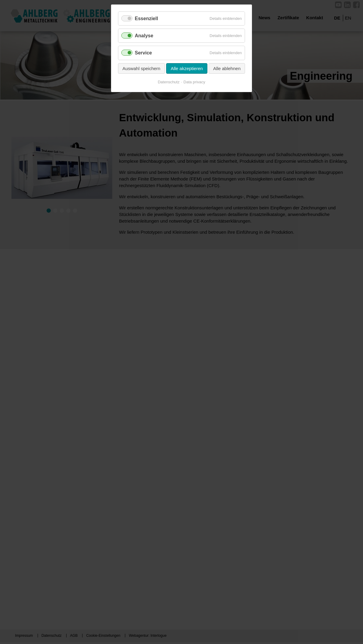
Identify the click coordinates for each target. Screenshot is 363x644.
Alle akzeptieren (187, 68)
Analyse (144, 36)
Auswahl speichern (141, 68)
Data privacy (194, 82)
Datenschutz (169, 82)
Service (143, 53)
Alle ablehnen (227, 68)
